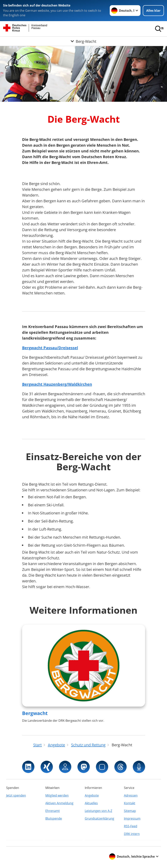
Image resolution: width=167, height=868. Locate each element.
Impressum (132, 818)
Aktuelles (91, 803)
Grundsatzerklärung (99, 818)
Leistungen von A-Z (98, 811)
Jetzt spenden (16, 795)
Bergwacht (35, 713)
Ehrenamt (53, 811)
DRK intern (132, 834)
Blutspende (54, 818)
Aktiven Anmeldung (59, 803)
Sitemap (130, 811)
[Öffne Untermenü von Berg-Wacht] (83, 41)
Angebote (92, 795)
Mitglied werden (57, 795)
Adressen (131, 795)
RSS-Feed (131, 826)
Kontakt (130, 803)
